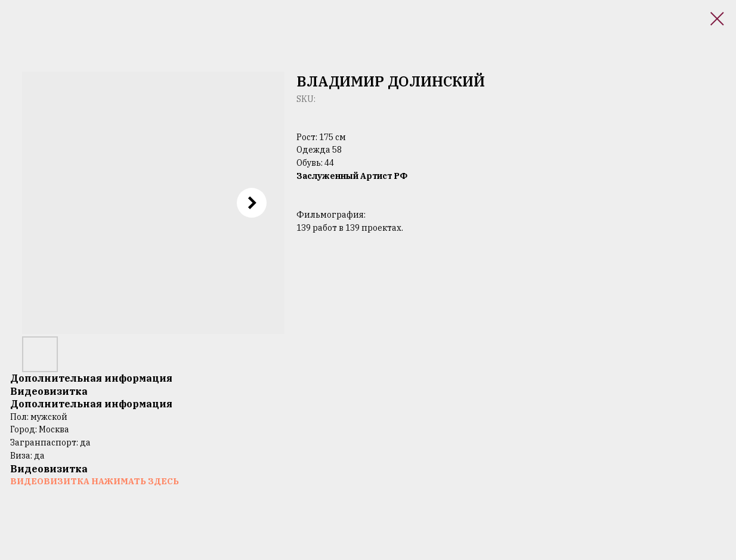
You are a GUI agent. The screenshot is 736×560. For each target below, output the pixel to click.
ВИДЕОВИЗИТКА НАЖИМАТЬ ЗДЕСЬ (95, 481)
